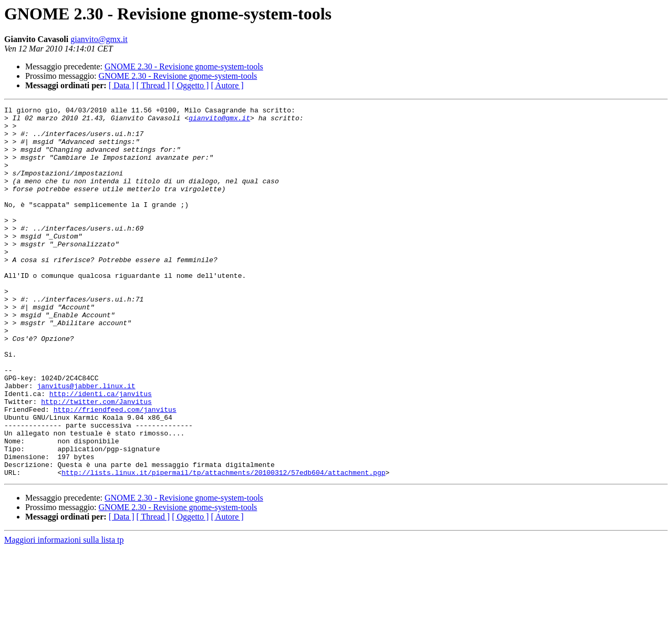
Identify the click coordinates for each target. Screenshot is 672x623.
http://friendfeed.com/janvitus (115, 471)
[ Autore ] (227, 85)
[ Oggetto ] (190, 85)
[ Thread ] (153, 85)
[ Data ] (122, 85)
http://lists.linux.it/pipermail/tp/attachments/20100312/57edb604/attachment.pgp (223, 546)
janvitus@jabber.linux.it (86, 442)
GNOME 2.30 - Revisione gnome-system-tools (184, 66)
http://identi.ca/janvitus (101, 452)
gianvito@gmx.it (99, 39)
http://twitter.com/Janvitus (96, 461)
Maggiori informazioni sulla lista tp (64, 614)
